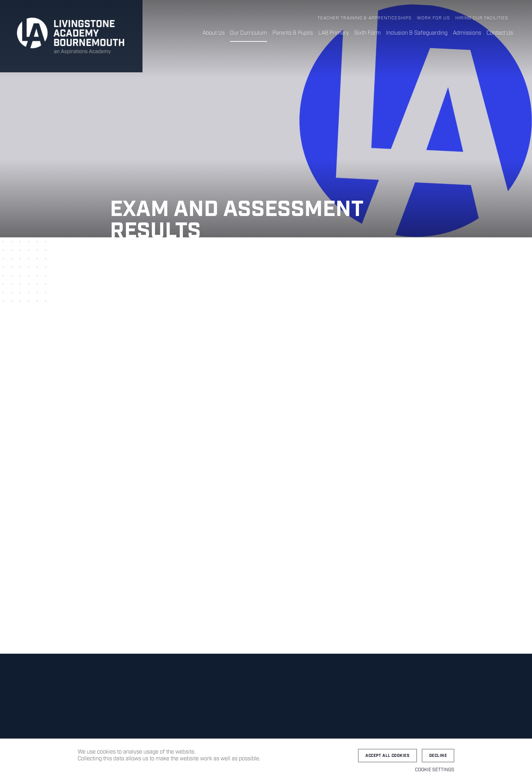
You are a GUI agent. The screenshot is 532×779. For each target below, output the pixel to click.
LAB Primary (334, 33)
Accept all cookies (387, 756)
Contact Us (500, 33)
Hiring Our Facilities (482, 18)
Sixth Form (367, 33)
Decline (438, 756)
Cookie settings (435, 770)
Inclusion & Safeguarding (417, 33)
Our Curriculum (249, 33)
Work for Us (433, 18)
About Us (214, 33)
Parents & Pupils (293, 33)
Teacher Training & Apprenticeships (365, 18)
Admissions (467, 33)
